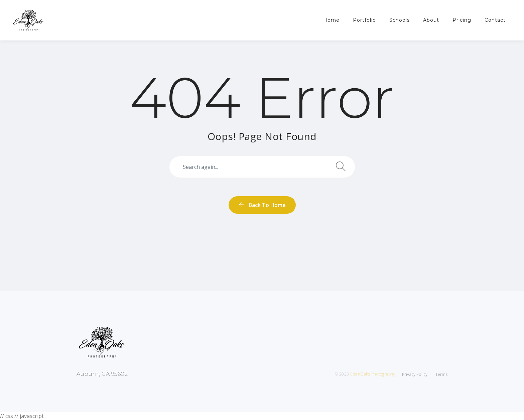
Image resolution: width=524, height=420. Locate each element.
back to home (262, 205)
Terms (441, 374)
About (431, 20)
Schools (400, 20)
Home (331, 20)
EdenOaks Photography (373, 374)
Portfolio (364, 20)
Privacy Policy (415, 374)
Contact (495, 20)
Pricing (462, 20)
